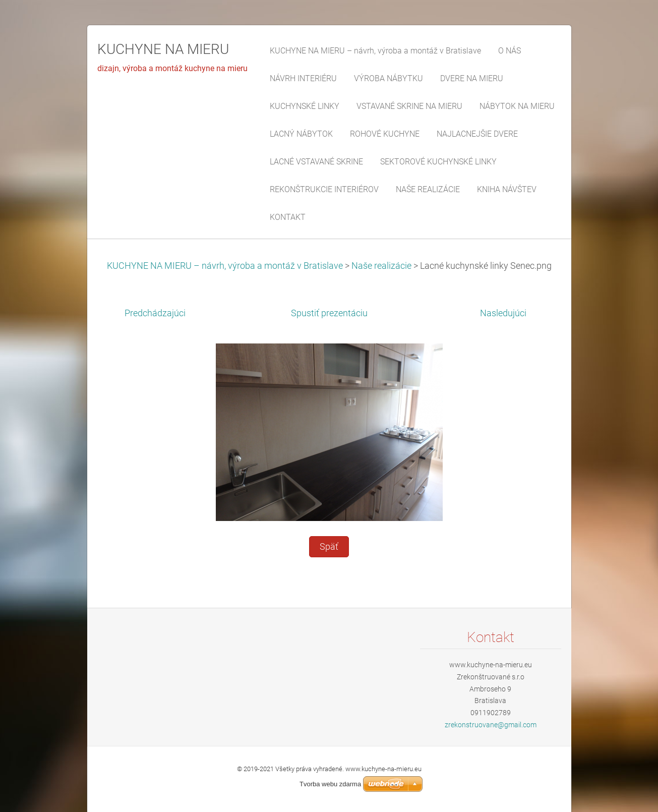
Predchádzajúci (155, 313)
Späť (329, 547)
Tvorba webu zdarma (330, 784)
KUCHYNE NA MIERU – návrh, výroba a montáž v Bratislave (225, 266)
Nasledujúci (503, 313)
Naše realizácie (381, 266)
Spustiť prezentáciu (329, 313)
